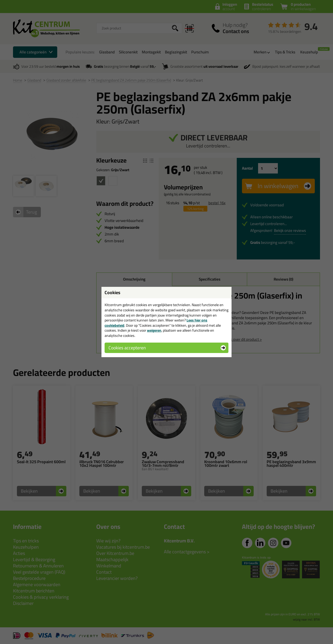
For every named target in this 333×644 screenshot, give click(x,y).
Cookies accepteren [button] (127, 348)
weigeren (154, 330)
